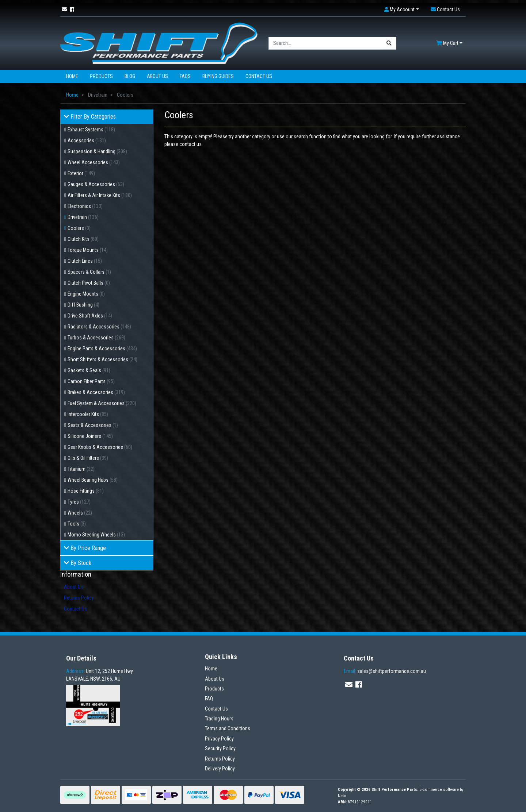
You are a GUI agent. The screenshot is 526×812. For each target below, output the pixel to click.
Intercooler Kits (88, 414)
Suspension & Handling (97, 151)
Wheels (80, 513)
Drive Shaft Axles (90, 316)
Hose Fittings (86, 491)
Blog (130, 76)
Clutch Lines (85, 261)
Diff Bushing (83, 305)
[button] (402, 10)
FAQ (209, 699)
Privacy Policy (219, 739)
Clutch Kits (83, 239)
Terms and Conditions (228, 728)
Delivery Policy (220, 769)
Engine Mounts (86, 294)
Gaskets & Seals (89, 370)
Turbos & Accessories (96, 338)
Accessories (87, 141)
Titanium (81, 469)
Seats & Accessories (93, 425)
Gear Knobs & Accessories (100, 447)
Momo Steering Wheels (96, 535)
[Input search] (325, 43)
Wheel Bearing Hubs (93, 480)
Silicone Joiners (90, 436)
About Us (157, 76)
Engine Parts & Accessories (102, 349)
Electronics (85, 206)
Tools (77, 524)
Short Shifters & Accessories (102, 359)
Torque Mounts (88, 250)
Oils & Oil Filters (88, 458)
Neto (342, 796)
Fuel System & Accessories (102, 403)
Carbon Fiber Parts (91, 381)
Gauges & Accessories (96, 184)
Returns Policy (79, 598)
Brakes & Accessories (96, 392)
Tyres (79, 502)
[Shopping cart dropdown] (449, 43)
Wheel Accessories (94, 162)
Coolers (79, 228)
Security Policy (220, 748)
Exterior (81, 173)
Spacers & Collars (89, 272)
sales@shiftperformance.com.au (385, 671)
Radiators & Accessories (99, 327)
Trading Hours (219, 719)
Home (72, 76)
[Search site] (389, 43)
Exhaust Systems (91, 130)
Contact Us (259, 76)
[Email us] (64, 9)
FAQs (185, 76)
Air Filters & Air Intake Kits (100, 195)
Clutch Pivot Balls (89, 283)
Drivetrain (83, 217)
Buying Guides (218, 76)
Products (101, 76)
